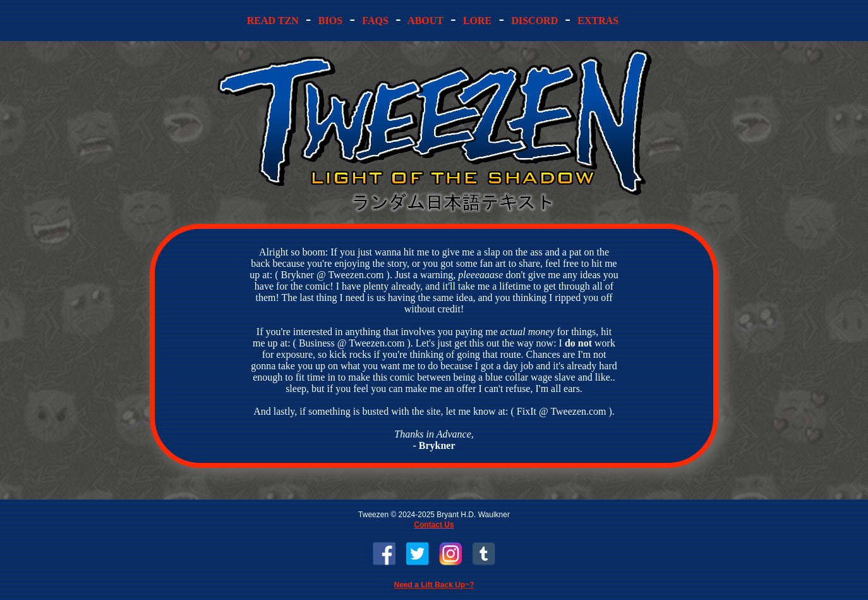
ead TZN (274, 21)
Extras (598, 21)
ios (330, 21)
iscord (534, 21)
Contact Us (434, 525)
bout (426, 21)
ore (477, 21)
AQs (375, 21)
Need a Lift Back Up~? (434, 585)
